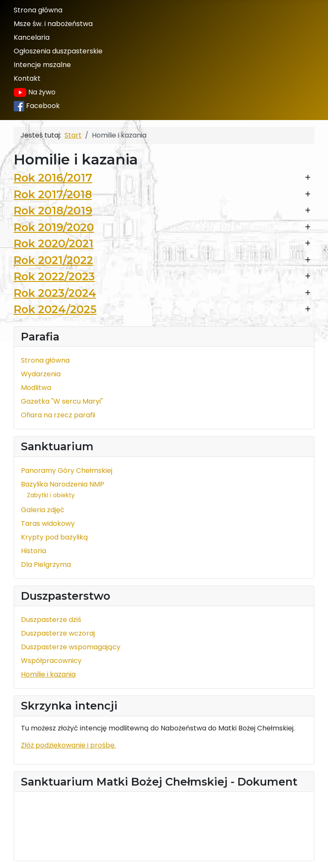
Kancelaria (32, 37)
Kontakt (27, 78)
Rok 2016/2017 (53, 177)
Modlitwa (36, 388)
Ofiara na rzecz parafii (58, 415)
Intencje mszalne (42, 65)
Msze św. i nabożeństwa (53, 24)
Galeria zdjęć (43, 510)
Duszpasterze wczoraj (58, 633)
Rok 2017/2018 (53, 194)
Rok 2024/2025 (55, 309)
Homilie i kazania (48, 674)
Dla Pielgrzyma (46, 564)
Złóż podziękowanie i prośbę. (68, 745)
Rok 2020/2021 (54, 243)
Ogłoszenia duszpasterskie (58, 51)
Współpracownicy (51, 661)
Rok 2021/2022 (53, 260)
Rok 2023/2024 (55, 293)
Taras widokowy (48, 523)
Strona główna (38, 10)
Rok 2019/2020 (54, 227)
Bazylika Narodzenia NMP (63, 484)
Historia (34, 551)
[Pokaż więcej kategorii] (308, 178)
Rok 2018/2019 (53, 210)
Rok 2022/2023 (54, 276)
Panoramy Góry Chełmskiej (67, 471)
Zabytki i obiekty (51, 495)
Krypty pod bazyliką (54, 537)
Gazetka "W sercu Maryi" (62, 401)
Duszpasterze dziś (51, 620)
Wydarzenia (41, 374)
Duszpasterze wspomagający (71, 647)
